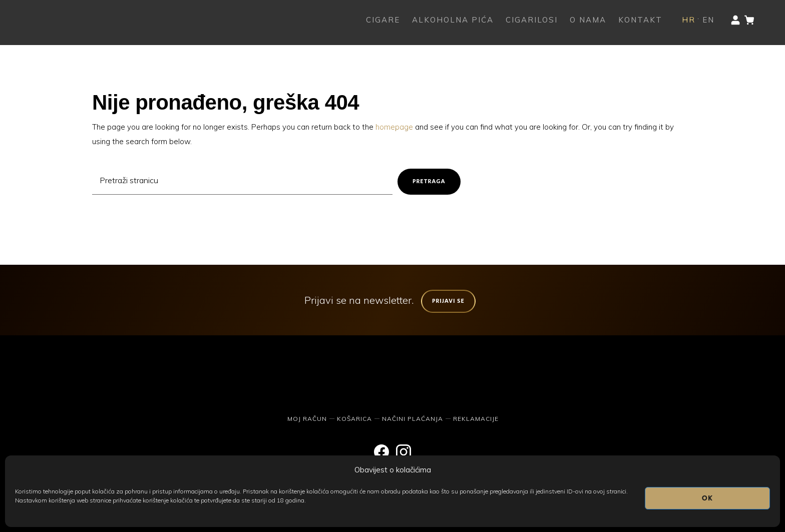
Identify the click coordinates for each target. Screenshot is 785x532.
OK (707, 498)
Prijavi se (448, 301)
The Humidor (70, 20)
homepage (394, 127)
